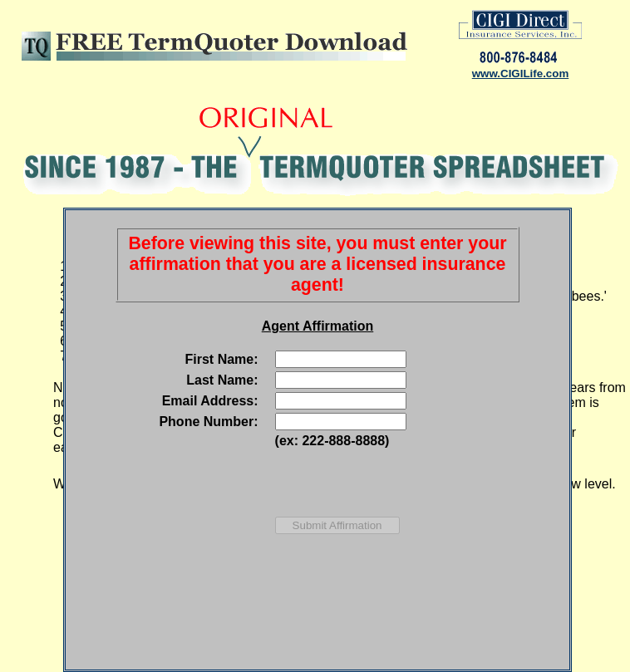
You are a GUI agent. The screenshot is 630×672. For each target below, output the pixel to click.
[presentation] (393, 483)
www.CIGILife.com (521, 74)
